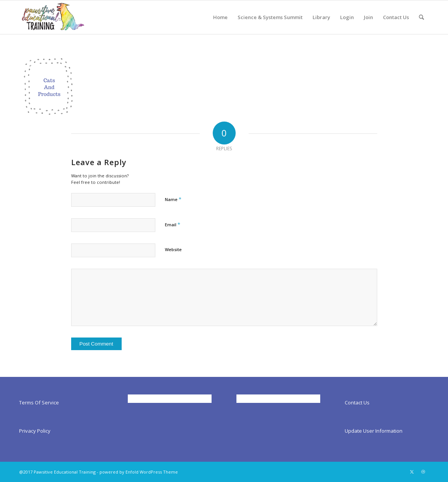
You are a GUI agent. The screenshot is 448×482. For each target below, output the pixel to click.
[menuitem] (220, 17)
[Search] (421, 17)
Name (173, 199)
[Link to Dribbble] (423, 472)
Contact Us (357, 402)
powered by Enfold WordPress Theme (139, 472)
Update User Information (374, 431)
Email (173, 224)
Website (173, 249)
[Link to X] (412, 472)
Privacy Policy (35, 431)
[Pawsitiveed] (52, 17)
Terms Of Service (39, 402)
